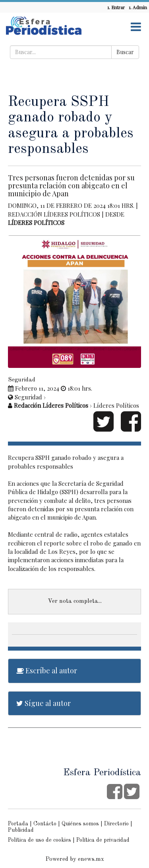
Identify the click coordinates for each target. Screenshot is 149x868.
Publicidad (21, 830)
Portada (18, 824)
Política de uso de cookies (40, 840)
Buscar (125, 52)
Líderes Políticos (36, 223)
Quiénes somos (80, 824)
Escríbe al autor (47, 671)
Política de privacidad (103, 840)
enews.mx (91, 859)
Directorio (116, 824)
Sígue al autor (44, 703)
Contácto (45, 824)
